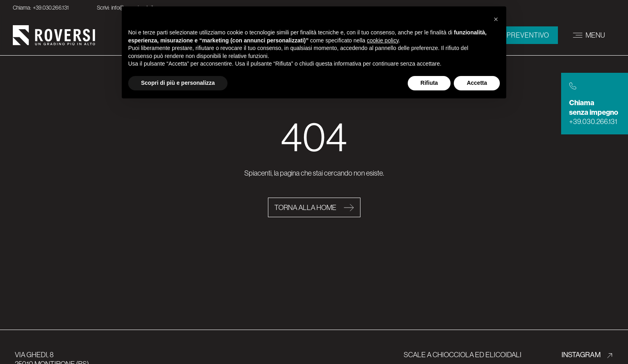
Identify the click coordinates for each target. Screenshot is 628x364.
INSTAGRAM (582, 355)
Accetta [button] (477, 83)
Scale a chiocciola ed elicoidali (463, 355)
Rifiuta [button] (429, 83)
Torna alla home (306, 207)
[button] (496, 19)
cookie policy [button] (383, 40)
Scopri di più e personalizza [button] (178, 83)
